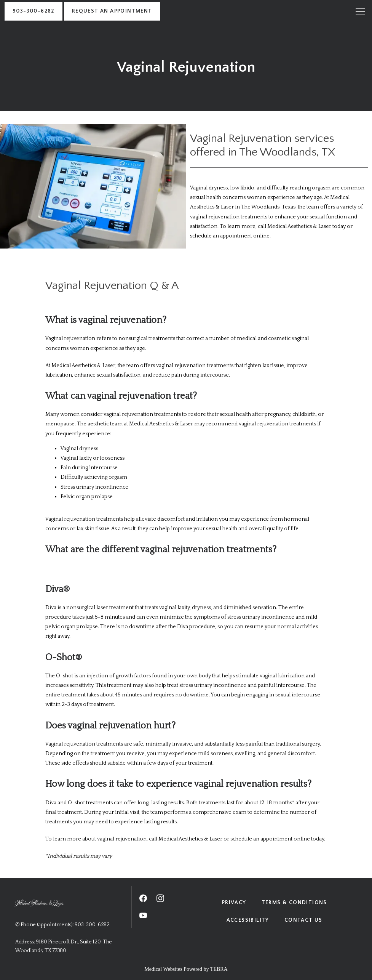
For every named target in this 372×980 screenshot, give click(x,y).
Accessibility (248, 920)
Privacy (234, 903)
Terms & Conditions (294, 903)
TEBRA (219, 969)
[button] (361, 12)
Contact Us (303, 920)
